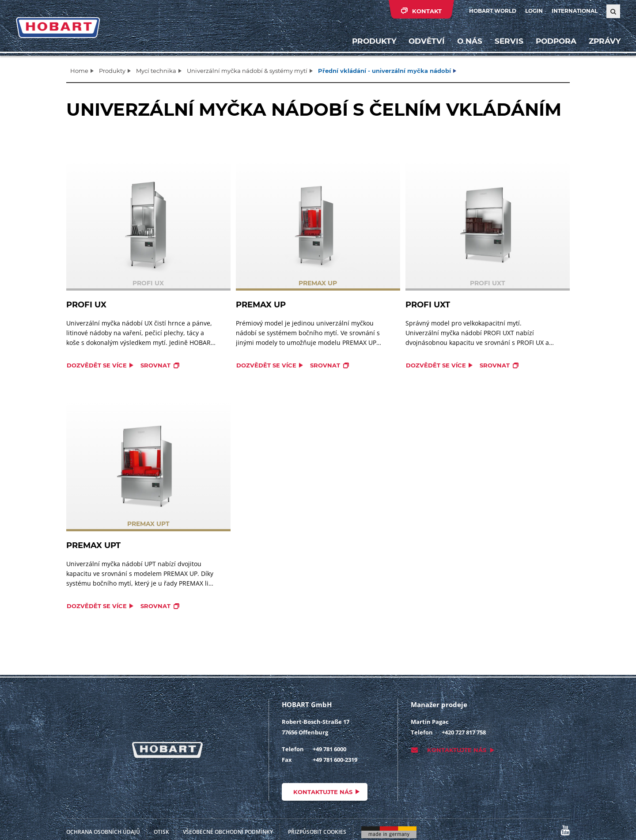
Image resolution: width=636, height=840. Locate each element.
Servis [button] (509, 42)
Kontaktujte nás (323, 792)
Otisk (161, 832)
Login (534, 11)
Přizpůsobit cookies (317, 832)
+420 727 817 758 (464, 732)
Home (79, 71)
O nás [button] (469, 42)
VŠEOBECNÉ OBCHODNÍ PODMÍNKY (228, 832)
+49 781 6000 (329, 749)
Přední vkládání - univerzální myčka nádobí (384, 71)
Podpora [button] (556, 42)
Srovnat (155, 365)
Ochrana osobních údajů (103, 832)
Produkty (374, 42)
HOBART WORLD (493, 11)
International (575, 11)
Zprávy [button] (604, 42)
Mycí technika (156, 71)
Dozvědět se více (97, 365)
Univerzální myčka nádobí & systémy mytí (247, 71)
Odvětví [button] (426, 42)
